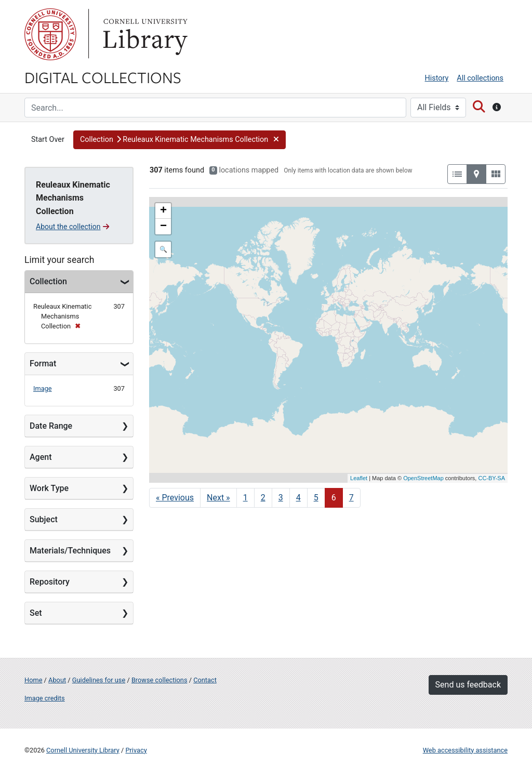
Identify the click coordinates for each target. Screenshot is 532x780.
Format (43, 363)
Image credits (45, 698)
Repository (50, 582)
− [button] (163, 227)
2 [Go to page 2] (263, 498)
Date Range (51, 426)
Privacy (136, 750)
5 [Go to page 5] (316, 498)
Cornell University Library (83, 750)
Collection (48, 281)
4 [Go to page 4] (298, 498)
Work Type (49, 488)
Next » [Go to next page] (218, 498)
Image (43, 388)
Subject (44, 519)
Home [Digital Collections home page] (33, 680)
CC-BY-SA (491, 478)
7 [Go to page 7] (351, 498)
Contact (205, 680)
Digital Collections (103, 77)
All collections (480, 78)
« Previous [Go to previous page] (175, 498)
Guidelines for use (99, 680)
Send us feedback (468, 685)
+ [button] (163, 211)
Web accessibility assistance (465, 750)
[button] (179, 140)
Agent (41, 457)
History (437, 78)
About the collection (72, 227)
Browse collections (159, 680)
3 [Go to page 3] (281, 498)
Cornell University (50, 34)
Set (36, 613)
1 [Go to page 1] (245, 498)
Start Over (48, 140)
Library (144, 34)
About (57, 680)
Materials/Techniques (70, 551)
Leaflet (359, 478)
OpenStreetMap (423, 478)
